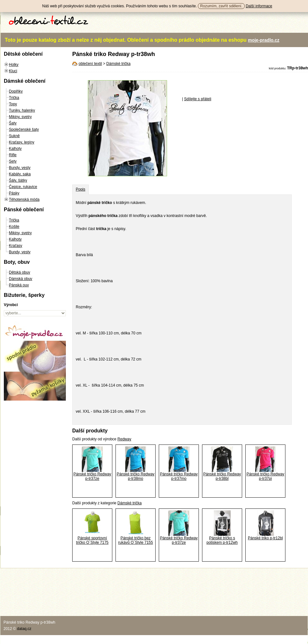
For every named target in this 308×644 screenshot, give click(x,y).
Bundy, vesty (20, 168)
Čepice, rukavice (23, 187)
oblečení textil (90, 64)
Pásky (14, 193)
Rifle (13, 155)
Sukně (14, 136)
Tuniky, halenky (22, 110)
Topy (13, 104)
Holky (14, 65)
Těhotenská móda (24, 199)
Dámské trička (118, 64)
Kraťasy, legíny (22, 142)
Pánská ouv (19, 285)
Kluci (13, 71)
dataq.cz (24, 629)
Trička (14, 98)
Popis (80, 189)
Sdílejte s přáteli (197, 99)
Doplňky (16, 91)
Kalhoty (15, 149)
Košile (14, 227)
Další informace (259, 6)
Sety (13, 161)
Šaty (13, 123)
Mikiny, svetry (20, 117)
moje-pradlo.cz (264, 40)
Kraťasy (16, 246)
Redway (124, 439)
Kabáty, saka (20, 174)
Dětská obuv (20, 272)
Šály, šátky (18, 180)
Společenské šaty (24, 129)
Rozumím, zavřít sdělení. (221, 6)
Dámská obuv (21, 279)
